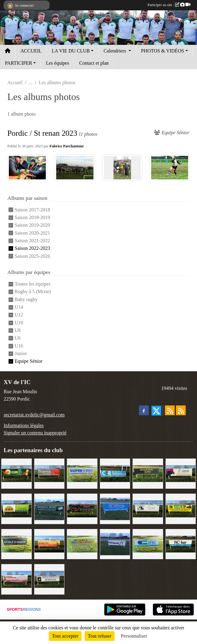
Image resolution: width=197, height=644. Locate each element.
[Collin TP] (181, 508)
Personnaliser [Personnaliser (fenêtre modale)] (134, 636)
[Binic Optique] (148, 508)
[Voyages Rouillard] (115, 508)
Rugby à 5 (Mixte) (33, 292)
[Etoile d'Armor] (16, 543)
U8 (18, 330)
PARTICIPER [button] (18, 63)
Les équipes (57, 63)
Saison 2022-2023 (32, 248)
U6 (18, 338)
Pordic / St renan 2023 (42, 133)
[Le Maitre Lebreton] (181, 473)
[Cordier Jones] (16, 579)
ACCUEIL (31, 51)
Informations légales (24, 425)
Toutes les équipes (33, 284)
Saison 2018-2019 (32, 217)
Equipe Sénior (29, 361)
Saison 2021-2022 (32, 241)
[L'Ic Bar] (181, 543)
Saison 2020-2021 (32, 233)
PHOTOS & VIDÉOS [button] (163, 51)
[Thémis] (49, 473)
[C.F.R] (115, 473)
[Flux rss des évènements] (181, 410)
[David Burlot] (49, 543)
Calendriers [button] (115, 51)
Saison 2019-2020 (32, 225)
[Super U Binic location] (82, 473)
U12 (19, 315)
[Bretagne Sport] (49, 508)
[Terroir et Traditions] (82, 508)
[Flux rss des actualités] (170, 410)
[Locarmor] (82, 543)
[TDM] (16, 508)
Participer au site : (169, 5)
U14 (19, 307)
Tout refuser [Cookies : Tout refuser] (100, 636)
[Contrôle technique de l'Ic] (49, 579)
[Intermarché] (115, 543)
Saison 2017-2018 (32, 210)
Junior (21, 353)
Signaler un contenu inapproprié (35, 433)
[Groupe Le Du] (148, 543)
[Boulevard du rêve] (148, 473)
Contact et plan (94, 63)
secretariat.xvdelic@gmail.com (34, 415)
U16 (19, 346)
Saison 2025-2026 (32, 256)
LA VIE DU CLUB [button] (71, 51)
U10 (19, 323)
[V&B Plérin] (16, 473)
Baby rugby (26, 299)
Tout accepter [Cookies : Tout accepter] (65, 636)
